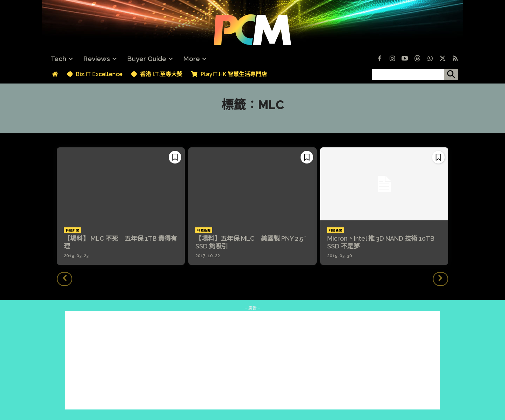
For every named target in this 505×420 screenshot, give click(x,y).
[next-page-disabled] (440, 279)
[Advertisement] (252, 360)
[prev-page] (65, 279)
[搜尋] (451, 74)
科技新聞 (72, 231)
